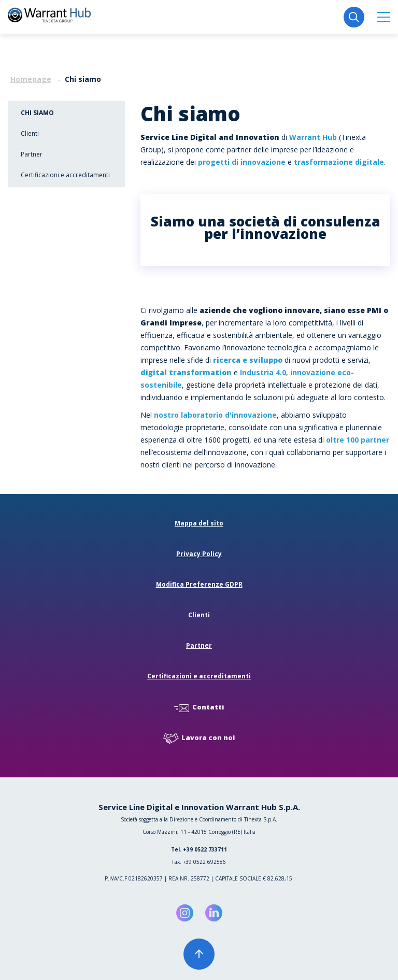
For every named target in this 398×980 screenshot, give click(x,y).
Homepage (31, 79)
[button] (384, 17)
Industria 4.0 (263, 372)
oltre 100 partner (358, 440)
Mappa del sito (199, 523)
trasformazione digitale (339, 162)
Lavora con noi (199, 738)
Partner (32, 154)
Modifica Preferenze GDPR (199, 584)
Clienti (30, 133)
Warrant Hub (313, 137)
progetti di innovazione (242, 162)
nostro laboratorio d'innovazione (215, 415)
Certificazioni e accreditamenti (65, 175)
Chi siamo (37, 113)
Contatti (199, 708)
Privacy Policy (199, 554)
